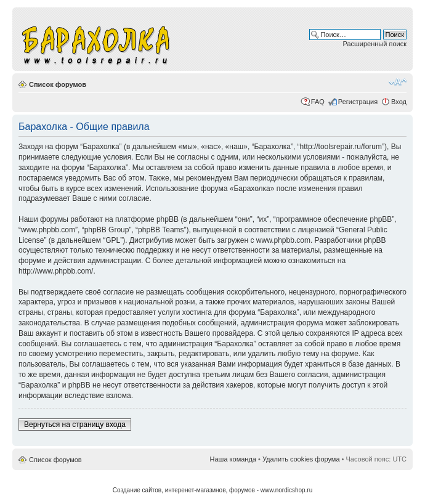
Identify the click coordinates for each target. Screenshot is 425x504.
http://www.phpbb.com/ (56, 271)
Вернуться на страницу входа (75, 425)
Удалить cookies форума (301, 459)
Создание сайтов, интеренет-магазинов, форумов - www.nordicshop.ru (213, 490)
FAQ (318, 102)
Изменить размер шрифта (398, 82)
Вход (399, 102)
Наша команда (233, 459)
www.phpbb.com (283, 240)
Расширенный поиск (374, 44)
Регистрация (358, 102)
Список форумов (58, 84)
